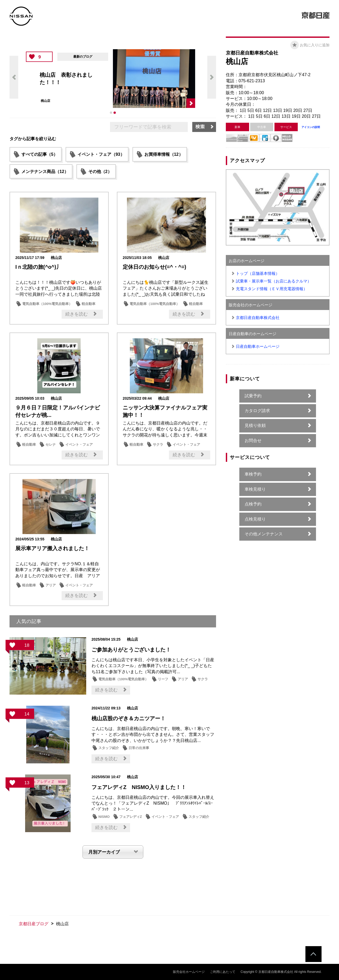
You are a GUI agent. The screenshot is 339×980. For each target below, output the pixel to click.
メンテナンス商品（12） (45, 172)
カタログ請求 (257, 411)
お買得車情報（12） (164, 154)
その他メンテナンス (264, 534)
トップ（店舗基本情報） (258, 273)
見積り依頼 (255, 425)
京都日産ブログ (34, 924)
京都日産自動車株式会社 (258, 318)
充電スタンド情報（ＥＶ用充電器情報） (272, 289)
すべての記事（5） (40, 154)
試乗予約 (253, 396)
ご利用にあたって (223, 972)
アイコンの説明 (311, 127)
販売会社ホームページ (189, 972)
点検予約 (253, 504)
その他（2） (100, 172)
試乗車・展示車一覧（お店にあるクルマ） (274, 281)
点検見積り (255, 519)
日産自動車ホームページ (258, 346)
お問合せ (253, 441)
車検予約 (253, 474)
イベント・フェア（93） (101, 154)
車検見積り (255, 489)
